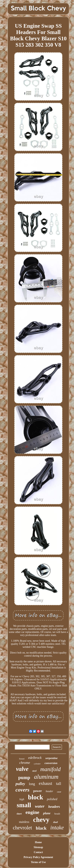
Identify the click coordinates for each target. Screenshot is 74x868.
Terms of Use (38, 862)
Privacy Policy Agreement (38, 857)
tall (59, 784)
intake (57, 827)
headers (54, 807)
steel (34, 771)
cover (59, 792)
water (40, 806)
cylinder (37, 764)
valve (22, 769)
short (19, 814)
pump (24, 777)
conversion (51, 763)
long (32, 784)
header (49, 791)
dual (55, 822)
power (37, 791)
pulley (20, 784)
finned (22, 759)
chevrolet (22, 828)
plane (47, 813)
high (22, 799)
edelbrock (35, 758)
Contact (38, 852)
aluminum (46, 777)
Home (38, 842)
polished (52, 799)
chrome (25, 763)
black (41, 828)
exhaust (45, 783)
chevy (41, 820)
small (24, 805)
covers (22, 790)
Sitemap (38, 847)
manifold (50, 769)
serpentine (51, 758)
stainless (24, 822)
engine (32, 812)
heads (57, 814)
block (36, 797)
